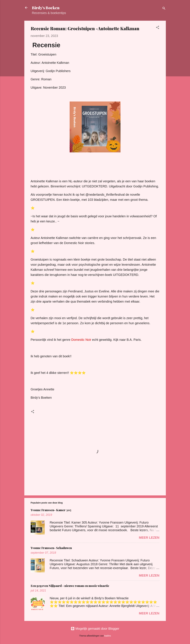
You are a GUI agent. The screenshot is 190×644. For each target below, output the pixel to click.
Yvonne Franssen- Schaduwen (51, 548)
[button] (158, 28)
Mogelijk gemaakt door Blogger (95, 629)
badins (108, 636)
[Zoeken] (164, 9)
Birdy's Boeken (46, 8)
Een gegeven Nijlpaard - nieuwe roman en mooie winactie (70, 586)
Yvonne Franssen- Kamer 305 (51, 510)
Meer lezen (149, 538)
